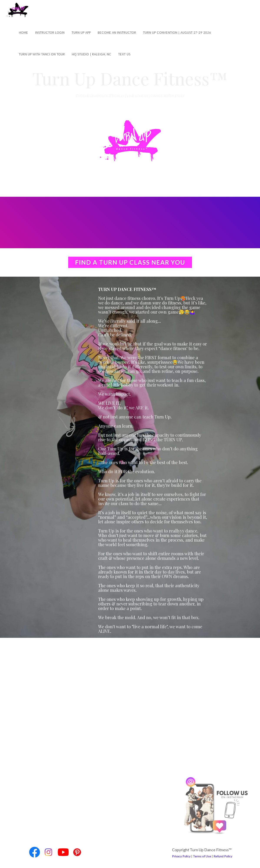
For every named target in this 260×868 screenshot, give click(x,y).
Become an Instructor (117, 33)
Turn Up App (81, 33)
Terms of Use (202, 856)
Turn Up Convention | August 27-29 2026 (177, 33)
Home (24, 33)
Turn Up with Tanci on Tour (42, 54)
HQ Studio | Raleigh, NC (92, 54)
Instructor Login (50, 33)
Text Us (124, 54)
